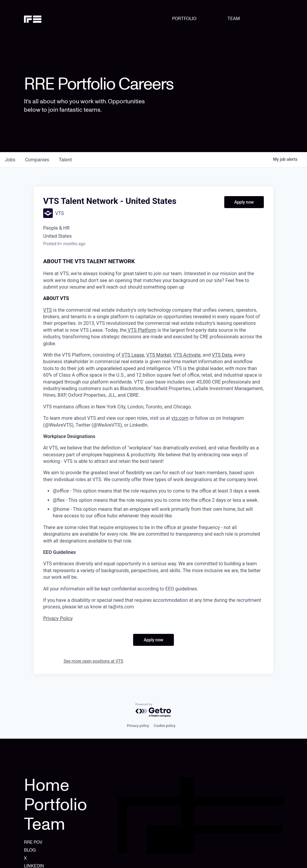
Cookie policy (165, 726)
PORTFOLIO (184, 19)
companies (37, 160)
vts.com (180, 418)
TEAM (234, 19)
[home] (42, 19)
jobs (10, 160)
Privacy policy (138, 726)
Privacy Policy (58, 618)
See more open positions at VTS (93, 661)
